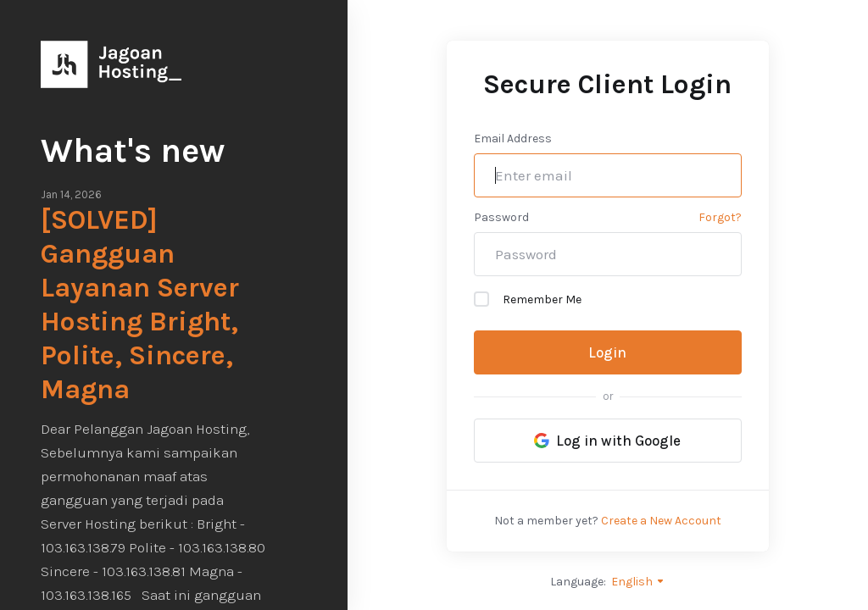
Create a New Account (661, 521)
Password (501, 217)
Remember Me (528, 299)
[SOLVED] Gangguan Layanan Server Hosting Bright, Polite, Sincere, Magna (140, 305)
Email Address (513, 139)
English (638, 582)
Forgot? (720, 217)
